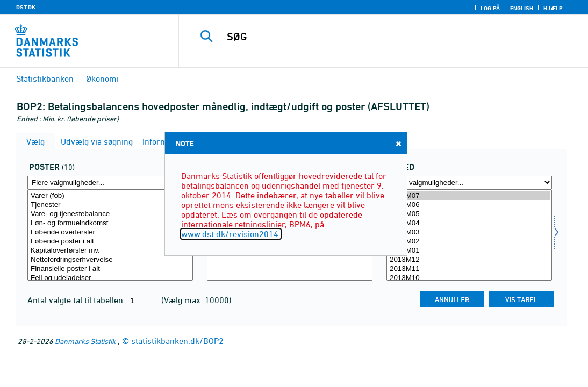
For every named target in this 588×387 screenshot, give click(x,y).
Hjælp (553, 8)
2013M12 (469, 260)
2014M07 (469, 196)
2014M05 (469, 214)
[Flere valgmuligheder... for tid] (469, 182)
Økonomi (102, 78)
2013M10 (469, 278)
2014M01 (469, 251)
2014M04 (469, 223)
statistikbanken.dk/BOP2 (177, 341)
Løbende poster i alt (110, 242)
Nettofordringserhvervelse (110, 260)
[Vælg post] (110, 235)
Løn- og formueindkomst (110, 223)
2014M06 (469, 205)
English (522, 8)
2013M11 (469, 269)
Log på (490, 8)
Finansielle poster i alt (110, 269)
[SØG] (384, 37)
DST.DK (26, 7)
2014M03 (469, 232)
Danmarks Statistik (85, 341)
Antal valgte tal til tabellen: (77, 300)
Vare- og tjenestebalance (110, 214)
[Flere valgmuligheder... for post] (110, 182)
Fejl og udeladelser (110, 278)
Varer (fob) (110, 196)
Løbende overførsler (110, 232)
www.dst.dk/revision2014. (231, 234)
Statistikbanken (45, 78)
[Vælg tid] (469, 235)
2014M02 (469, 242)
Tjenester (110, 205)
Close (398, 143)
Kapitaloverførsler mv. (110, 251)
